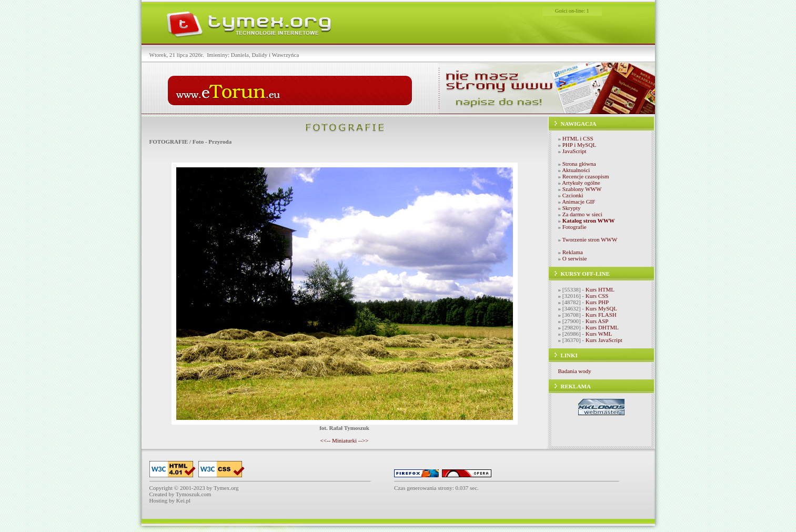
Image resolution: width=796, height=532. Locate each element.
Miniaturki (344, 440)
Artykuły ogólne (581, 183)
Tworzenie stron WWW (590, 239)
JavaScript (575, 151)
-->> (364, 440)
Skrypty (572, 208)
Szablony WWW (582, 189)
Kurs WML (599, 334)
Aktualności (576, 170)
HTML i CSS (578, 138)
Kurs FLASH (601, 315)
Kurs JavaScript (604, 340)
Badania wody (575, 371)
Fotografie (575, 227)
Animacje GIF (578, 202)
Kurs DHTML (602, 327)
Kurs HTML (600, 289)
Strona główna (579, 164)
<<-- (325, 440)
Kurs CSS (597, 296)
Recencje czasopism (586, 176)
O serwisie (575, 258)
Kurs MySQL (601, 308)
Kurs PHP (597, 302)
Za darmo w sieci (582, 214)
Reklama (573, 252)
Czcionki (573, 195)
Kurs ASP (597, 321)
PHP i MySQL (579, 145)
